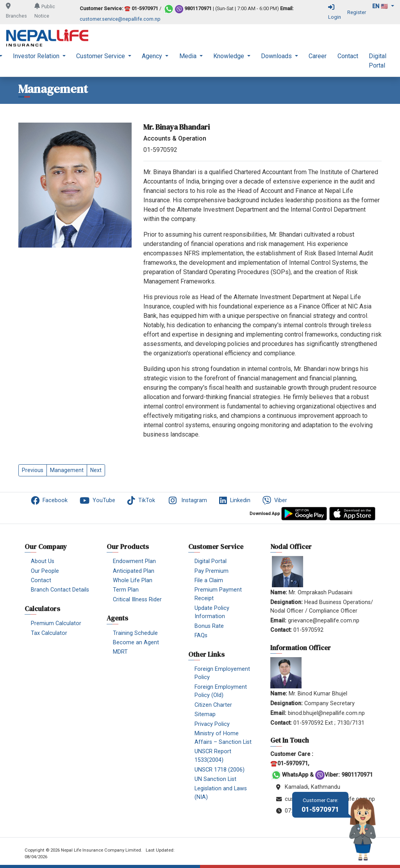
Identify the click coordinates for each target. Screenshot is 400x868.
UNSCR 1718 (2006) (220, 770)
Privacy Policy (212, 724)
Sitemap (205, 714)
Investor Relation (37, 56)
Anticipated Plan (134, 571)
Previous (33, 470)
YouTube (97, 501)
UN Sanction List (215, 779)
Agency (153, 56)
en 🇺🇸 (381, 6)
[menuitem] (39, 61)
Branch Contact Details (60, 590)
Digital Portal (378, 61)
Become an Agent (136, 643)
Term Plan (126, 590)
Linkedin (235, 501)
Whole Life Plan (133, 580)
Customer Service (101, 56)
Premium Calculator (56, 623)
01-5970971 (320, 805)
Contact (348, 56)
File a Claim (209, 580)
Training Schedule (135, 633)
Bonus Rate (209, 626)
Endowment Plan (134, 561)
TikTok (141, 501)
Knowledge (229, 56)
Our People (45, 571)
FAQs (201, 635)
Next (96, 470)
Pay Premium (212, 571)
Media (189, 56)
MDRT (120, 652)
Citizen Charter (213, 705)
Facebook (49, 501)
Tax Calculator (49, 633)
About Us (43, 561)
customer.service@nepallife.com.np (120, 19)
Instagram (187, 501)
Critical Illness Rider (137, 600)
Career (318, 56)
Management (67, 470)
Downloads (277, 56)
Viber (275, 501)
